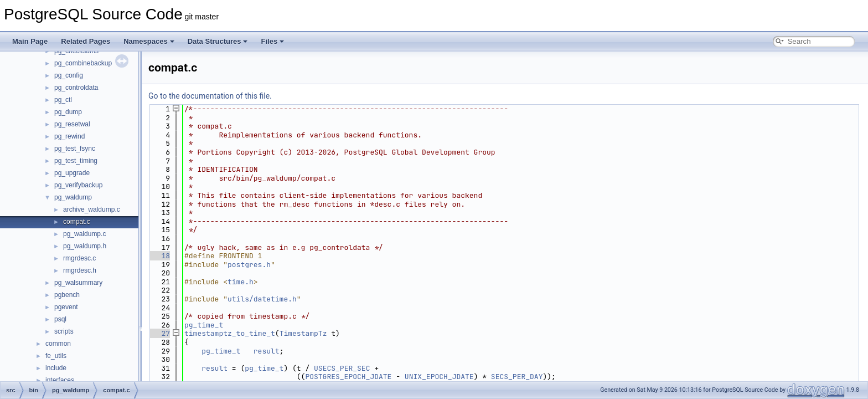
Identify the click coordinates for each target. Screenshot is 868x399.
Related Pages (86, 41)
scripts (64, 331)
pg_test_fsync (75, 149)
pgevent (66, 307)
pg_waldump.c (84, 234)
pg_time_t (204, 325)
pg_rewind (69, 136)
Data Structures (218, 41)
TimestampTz (303, 333)
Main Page (30, 41)
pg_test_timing (76, 161)
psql (60, 319)
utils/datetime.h (262, 299)
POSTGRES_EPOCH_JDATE (348, 377)
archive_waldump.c (92, 209)
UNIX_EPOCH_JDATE (439, 377)
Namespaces (149, 41)
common (58, 344)
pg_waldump (73, 197)
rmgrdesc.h (80, 270)
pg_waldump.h (85, 246)
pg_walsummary (78, 283)
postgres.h (249, 265)
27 (159, 333)
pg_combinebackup (83, 63)
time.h (241, 282)
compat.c (77, 222)
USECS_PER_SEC (342, 368)
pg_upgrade (72, 173)
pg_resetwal (72, 124)
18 (159, 256)
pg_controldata (76, 88)
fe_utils (56, 356)
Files (272, 41)
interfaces (60, 380)
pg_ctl (63, 100)
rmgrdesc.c (79, 258)
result (267, 351)
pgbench (67, 295)
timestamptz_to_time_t (230, 333)
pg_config (69, 75)
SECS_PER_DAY (517, 377)
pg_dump (68, 112)
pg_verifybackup (78, 185)
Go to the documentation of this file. (210, 96)
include (56, 368)
